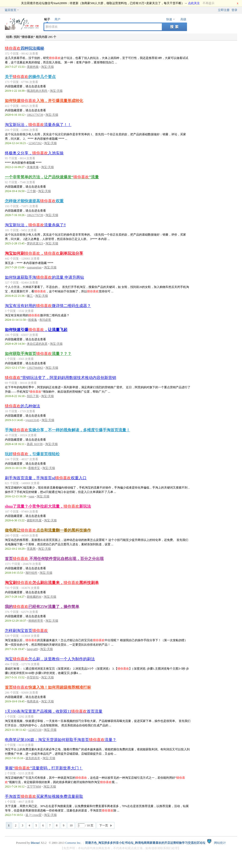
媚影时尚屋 (34, 520)
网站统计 (220, 843)
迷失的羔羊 (33, 758)
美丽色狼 (33, 67)
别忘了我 (33, 396)
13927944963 (35, 368)
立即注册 (224, 10)
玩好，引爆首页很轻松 (32, 454)
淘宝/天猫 (47, 67)
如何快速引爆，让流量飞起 (36, 330)
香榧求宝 (34, 468)
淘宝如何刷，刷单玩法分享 (44, 253)
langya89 (32, 649)
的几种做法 (22, 406)
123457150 (35, 730)
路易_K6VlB (35, 444)
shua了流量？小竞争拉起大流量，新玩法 (48, 506)
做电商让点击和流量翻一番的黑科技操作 (48, 530)
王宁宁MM (34, 787)
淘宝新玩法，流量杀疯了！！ (38, 125)
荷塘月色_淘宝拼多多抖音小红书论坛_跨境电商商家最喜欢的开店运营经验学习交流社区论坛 (145, 843)
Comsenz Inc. (73, 843)
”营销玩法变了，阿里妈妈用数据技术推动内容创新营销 (60, 378)
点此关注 (194, 3)
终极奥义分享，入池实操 (34, 153)
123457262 (35, 143)
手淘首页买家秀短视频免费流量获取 (44, 796)
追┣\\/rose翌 (33, 815)
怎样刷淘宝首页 (26, 631)
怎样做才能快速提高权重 (34, 201)
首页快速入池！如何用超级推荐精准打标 (48, 687)
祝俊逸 (33, 320)
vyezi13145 (32, 420)
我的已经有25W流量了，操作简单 (42, 607)
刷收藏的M (34, 597)
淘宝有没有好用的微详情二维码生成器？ (48, 306)
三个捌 (31, 191)
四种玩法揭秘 (24, 48)
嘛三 (30, 296)
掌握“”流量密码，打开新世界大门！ (44, 768)
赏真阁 (31, 549)
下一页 (104, 825)
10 (71, 825)
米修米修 (33, 167)
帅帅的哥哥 (36, 621)
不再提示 (209, 3)
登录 (234, 10)
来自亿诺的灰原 (37, 344)
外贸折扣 (33, 677)
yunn (31, 496)
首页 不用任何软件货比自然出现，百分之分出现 (54, 559)
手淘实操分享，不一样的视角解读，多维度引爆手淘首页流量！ (67, 430)
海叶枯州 (31, 573)
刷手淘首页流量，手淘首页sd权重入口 (46, 478)
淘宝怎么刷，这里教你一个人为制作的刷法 (50, 659)
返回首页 (11, 10)
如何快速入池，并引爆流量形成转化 (44, 101)
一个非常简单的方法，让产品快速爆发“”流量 (52, 177)
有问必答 (45, 320)
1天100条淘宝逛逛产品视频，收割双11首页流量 (54, 711)
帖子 (47, 19)
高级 (183, 19)
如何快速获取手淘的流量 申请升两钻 (44, 277)
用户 (57, 19)
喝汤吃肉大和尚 (37, 91)
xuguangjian (34, 267)
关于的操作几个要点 (30, 77)
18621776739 (35, 115)
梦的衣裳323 (35, 243)
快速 (169, 19)
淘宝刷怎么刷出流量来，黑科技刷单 (52, 583)
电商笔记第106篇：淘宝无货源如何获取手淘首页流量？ (61, 740)
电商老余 (33, 701)
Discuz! (35, 843)
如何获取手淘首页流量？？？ (38, 354)
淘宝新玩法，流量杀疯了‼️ (35, 225)
